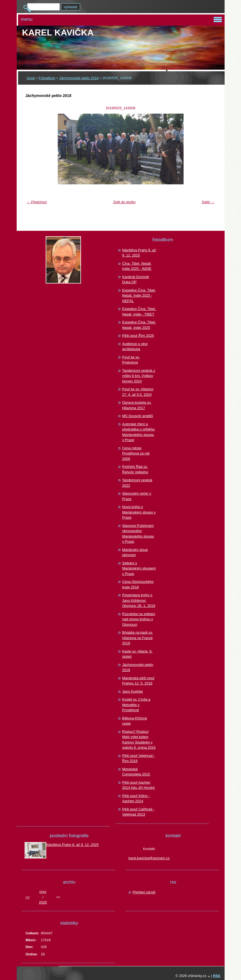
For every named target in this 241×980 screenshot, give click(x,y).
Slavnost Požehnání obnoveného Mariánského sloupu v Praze (138, 534)
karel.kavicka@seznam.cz (149, 858)
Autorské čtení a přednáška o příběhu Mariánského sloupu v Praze (139, 432)
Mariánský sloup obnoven (135, 552)
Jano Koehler (133, 691)
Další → (208, 202)
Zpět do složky (124, 202)
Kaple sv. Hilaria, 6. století (137, 654)
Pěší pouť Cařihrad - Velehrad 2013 (138, 812)
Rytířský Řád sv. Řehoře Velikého (135, 469)
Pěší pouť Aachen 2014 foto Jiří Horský (139, 785)
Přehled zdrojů (144, 892)
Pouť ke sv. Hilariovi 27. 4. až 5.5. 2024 (138, 392)
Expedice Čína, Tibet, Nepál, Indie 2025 (139, 325)
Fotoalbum (47, 78)
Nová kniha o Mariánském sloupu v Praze (139, 512)
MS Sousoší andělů (138, 416)
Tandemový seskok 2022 (137, 483)
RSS (217, 976)
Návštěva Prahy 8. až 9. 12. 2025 (139, 253)
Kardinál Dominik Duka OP (136, 280)
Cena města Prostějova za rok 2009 (136, 453)
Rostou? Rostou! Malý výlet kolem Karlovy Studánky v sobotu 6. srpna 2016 (139, 740)
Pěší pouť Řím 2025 (138, 336)
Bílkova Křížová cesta (135, 721)
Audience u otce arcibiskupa (135, 346)
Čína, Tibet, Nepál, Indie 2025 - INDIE (137, 266)
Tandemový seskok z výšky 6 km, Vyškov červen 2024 (139, 376)
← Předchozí (37, 202)
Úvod (31, 78)
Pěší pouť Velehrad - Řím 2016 (139, 758)
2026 (43, 902)
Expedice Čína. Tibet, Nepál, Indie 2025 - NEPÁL (139, 296)
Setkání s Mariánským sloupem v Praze (139, 568)
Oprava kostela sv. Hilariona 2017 (137, 405)
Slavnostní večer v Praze (137, 496)
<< (27, 897)
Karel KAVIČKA (58, 33)
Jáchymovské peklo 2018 (79, 78)
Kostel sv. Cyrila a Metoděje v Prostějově (136, 705)
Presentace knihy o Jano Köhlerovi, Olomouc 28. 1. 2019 (139, 600)
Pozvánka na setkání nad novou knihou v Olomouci (139, 619)
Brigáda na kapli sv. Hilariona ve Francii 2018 (138, 638)
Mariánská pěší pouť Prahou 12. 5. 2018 (138, 681)
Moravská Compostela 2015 (136, 772)
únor (43, 892)
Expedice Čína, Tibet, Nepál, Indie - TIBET (139, 312)
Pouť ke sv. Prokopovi (131, 360)
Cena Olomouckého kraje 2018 (138, 584)
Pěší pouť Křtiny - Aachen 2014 (136, 799)
